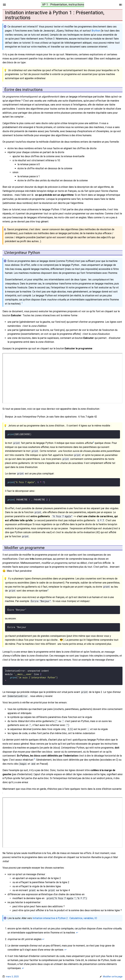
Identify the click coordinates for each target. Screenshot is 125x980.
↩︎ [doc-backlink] (77, 930)
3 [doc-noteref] (48, 589)
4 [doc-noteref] (34, 756)
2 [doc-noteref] (93, 442)
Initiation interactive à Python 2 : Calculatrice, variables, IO (65, 915)
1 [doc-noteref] (22, 303)
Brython (96, 31)
